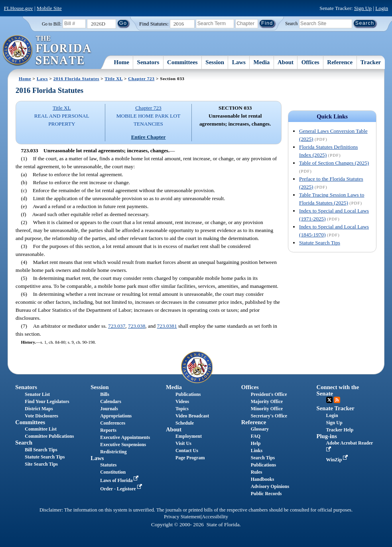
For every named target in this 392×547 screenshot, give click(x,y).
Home (122, 62)
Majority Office (267, 401)
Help (256, 443)
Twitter (329, 400)
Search (291, 23)
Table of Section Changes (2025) (334, 163)
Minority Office (267, 409)
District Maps (39, 409)
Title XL (114, 79)
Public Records (266, 494)
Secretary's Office (269, 416)
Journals (109, 409)
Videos (182, 401)
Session (215, 62)
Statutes (108, 465)
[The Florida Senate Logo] (47, 51)
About (286, 62)
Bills (105, 394)
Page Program (190, 458)
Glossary (260, 429)
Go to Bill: (52, 24)
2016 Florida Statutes (76, 79)
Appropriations (116, 416)
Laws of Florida (120, 480)
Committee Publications (49, 436)
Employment (189, 436)
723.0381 (167, 326)
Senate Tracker (336, 408)
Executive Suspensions (123, 445)
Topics (182, 409)
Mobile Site (49, 8)
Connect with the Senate (338, 390)
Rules (257, 472)
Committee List (41, 429)
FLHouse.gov (19, 8)
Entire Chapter (149, 137)
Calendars (111, 401)
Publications (188, 394)
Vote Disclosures (41, 416)
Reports (108, 430)
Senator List (37, 394)
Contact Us (187, 451)
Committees (182, 62)
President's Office (269, 394)
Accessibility (215, 517)
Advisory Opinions (270, 486)
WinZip (338, 460)
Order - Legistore (122, 489)
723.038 (137, 326)
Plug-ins (327, 436)
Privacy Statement (182, 517)
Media (262, 62)
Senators (148, 62)
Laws (239, 62)
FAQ (256, 436)
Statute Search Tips (320, 243)
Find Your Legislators (47, 401)
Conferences (113, 423)
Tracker (371, 62)
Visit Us (183, 443)
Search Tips (263, 458)
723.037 (117, 326)
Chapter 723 (141, 79)
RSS (337, 400)
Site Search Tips (41, 464)
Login (382, 8)
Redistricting (113, 452)
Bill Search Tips (41, 450)
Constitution (113, 472)
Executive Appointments (125, 437)
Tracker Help (340, 430)
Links (257, 451)
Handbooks (263, 479)
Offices (310, 62)
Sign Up (363, 8)
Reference (340, 62)
